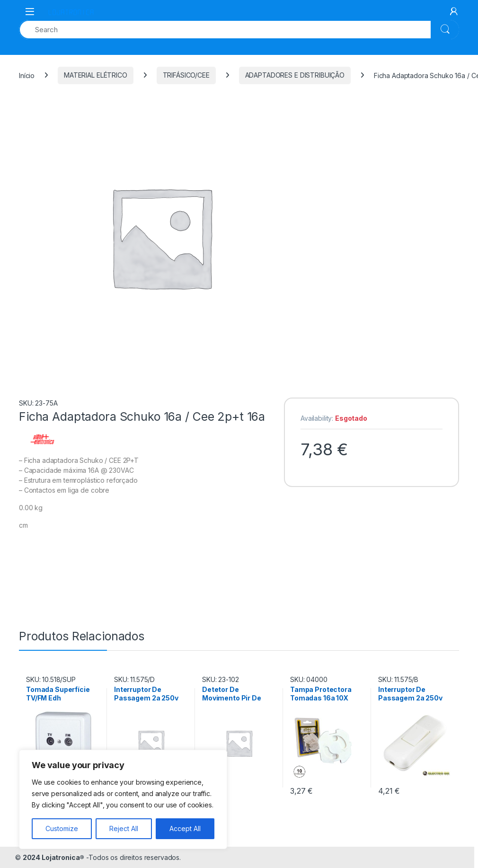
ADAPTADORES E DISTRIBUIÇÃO (295, 75)
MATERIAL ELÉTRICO (96, 75)
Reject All (124, 828)
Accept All (185, 828)
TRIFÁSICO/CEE (186, 75)
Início (27, 75)
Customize (62, 828)
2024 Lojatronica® (54, 857)
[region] (123, 799)
